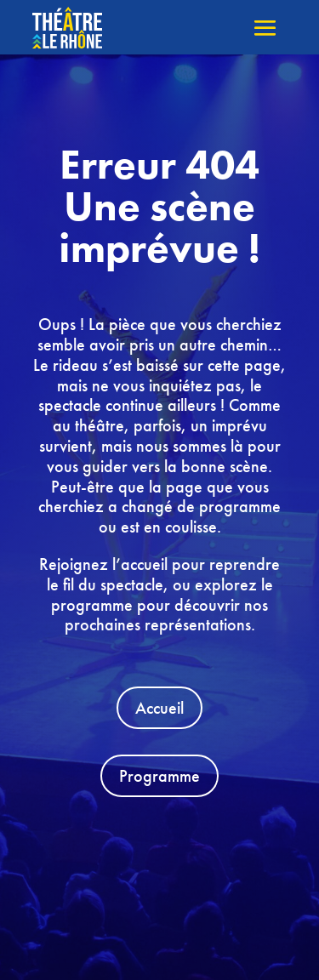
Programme (159, 776)
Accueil (159, 708)
